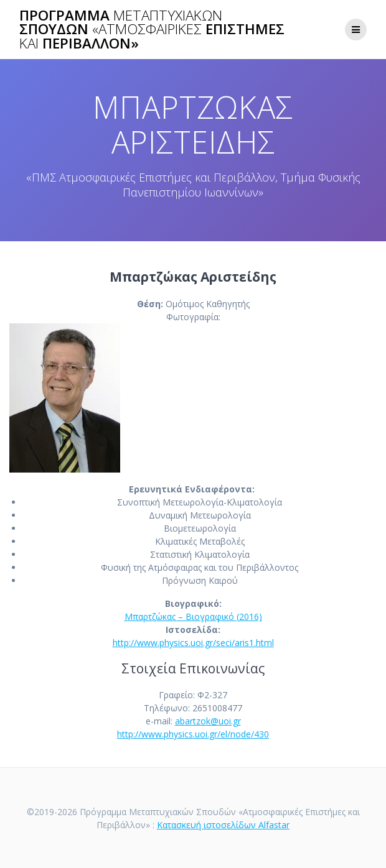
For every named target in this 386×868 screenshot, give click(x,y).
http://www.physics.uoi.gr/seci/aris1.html (193, 643)
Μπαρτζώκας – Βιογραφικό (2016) (193, 616)
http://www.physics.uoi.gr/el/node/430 (193, 734)
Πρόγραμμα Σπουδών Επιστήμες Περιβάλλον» (152, 30)
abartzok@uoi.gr (208, 721)
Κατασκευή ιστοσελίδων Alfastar (223, 825)
